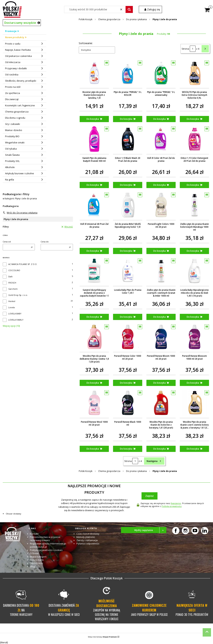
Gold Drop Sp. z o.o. (18, 295)
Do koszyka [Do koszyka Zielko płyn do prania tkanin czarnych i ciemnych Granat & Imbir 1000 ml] (159, 317)
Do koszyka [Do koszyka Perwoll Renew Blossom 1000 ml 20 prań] (193, 383)
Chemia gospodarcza (109, 19)
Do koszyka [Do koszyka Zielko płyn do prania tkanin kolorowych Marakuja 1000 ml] (193, 251)
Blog (32, 566)
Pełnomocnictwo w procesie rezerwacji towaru (45, 539)
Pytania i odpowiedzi (88, 544)
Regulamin (176, 503)
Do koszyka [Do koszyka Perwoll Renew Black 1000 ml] (126, 449)
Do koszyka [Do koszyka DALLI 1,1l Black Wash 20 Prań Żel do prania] (126, 185)
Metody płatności (86, 537)
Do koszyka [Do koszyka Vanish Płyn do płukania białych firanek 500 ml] (93, 185)
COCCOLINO (14, 270)
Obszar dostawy (14, 514)
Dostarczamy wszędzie (20, 23)
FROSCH (12, 283)
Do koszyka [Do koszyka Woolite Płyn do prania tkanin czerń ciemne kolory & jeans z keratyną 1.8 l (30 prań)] (193, 449)
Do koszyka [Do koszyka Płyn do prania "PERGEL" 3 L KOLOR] (126, 119)
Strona (185, 49)
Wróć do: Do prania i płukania (20, 213)
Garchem (13, 289)
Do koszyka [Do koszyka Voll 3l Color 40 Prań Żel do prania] (159, 185)
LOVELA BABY (15, 314)
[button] (129, 9)
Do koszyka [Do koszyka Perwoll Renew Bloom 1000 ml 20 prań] (159, 383)
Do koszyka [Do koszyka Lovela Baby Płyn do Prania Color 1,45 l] (126, 317)
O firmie (34, 553)
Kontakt (34, 534)
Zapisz (149, 496)
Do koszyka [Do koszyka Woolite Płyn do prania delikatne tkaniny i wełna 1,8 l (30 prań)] (93, 383)
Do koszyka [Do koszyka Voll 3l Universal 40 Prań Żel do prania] (93, 251)
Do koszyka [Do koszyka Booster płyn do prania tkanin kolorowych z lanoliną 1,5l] (93, 119)
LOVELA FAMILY (16, 320)
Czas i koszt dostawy (88, 534)
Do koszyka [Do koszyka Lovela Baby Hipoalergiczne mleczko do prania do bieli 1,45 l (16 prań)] (193, 317)
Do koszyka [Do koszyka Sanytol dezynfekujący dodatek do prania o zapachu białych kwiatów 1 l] (93, 317)
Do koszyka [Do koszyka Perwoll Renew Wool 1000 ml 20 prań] (93, 449)
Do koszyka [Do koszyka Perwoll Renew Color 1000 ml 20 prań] (126, 383)
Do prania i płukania (136, 19)
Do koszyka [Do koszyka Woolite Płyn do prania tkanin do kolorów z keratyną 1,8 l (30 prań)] (159, 449)
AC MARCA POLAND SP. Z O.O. (23, 264)
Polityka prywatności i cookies (46, 550)
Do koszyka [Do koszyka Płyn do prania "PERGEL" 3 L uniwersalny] (159, 119)
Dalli (10, 276)
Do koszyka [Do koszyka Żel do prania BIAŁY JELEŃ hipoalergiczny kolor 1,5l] (126, 251)
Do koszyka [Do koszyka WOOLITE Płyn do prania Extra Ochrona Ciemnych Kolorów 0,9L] (193, 119)
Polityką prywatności (172, 506)
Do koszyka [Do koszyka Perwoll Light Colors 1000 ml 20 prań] (159, 251)
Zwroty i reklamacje (87, 540)
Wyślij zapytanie (150, 530)
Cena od (7, 242)
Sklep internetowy (102, 637)
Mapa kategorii (38, 557)
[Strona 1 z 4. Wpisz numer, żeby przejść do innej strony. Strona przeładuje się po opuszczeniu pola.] (193, 49)
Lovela (12, 307)
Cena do (45, 242)
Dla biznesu (36, 563)
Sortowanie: (86, 43)
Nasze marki (37, 560)
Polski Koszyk (86, 19)
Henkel (12, 301)
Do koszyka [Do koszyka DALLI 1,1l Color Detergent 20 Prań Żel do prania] (193, 185)
